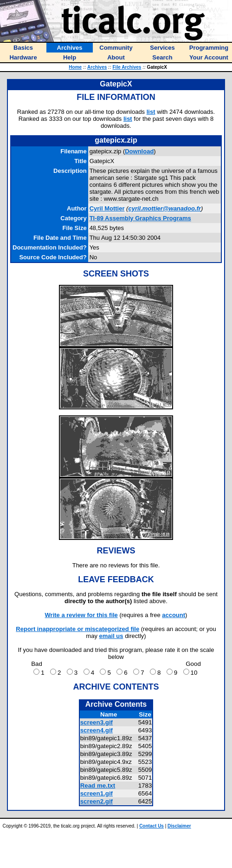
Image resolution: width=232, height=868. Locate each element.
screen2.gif (97, 801)
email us (111, 636)
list (151, 112)
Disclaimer (179, 826)
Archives (97, 67)
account (174, 615)
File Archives (127, 67)
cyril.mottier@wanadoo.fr (164, 208)
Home (75, 67)
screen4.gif (97, 730)
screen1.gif (97, 793)
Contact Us (151, 826)
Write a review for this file (81, 615)
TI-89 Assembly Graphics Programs (140, 218)
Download (139, 151)
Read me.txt (98, 786)
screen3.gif (97, 722)
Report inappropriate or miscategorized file (77, 629)
